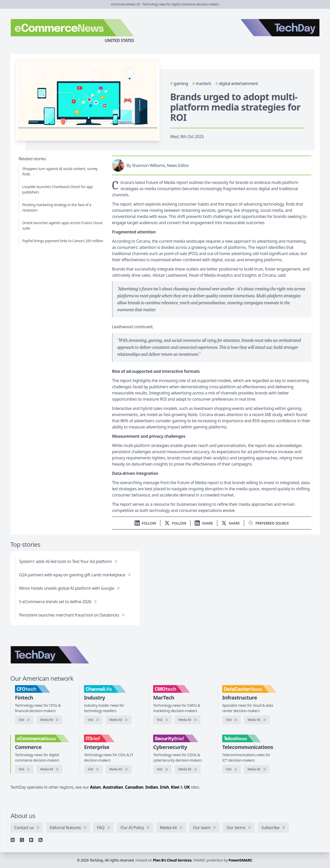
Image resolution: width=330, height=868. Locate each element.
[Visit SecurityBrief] (162, 769)
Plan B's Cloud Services (172, 860)
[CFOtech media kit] (49, 720)
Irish (165, 787)
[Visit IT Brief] (93, 769)
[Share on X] (231, 523)
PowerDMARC (241, 860)
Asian (95, 787)
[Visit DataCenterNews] (232, 720)
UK (187, 787)
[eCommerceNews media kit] (49, 769)
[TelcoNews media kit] (257, 769)
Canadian (134, 787)
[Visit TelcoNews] (232, 769)
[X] (22, 840)
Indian (152, 787)
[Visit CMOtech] (162, 720)
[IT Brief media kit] (119, 769)
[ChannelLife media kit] (119, 720)
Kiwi (175, 787)
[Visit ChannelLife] (93, 720)
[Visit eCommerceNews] (24, 769)
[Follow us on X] (175, 523)
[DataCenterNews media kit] (257, 720)
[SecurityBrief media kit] (188, 769)
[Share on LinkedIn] (204, 523)
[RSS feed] (40, 840)
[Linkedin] (13, 840)
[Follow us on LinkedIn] (145, 523)
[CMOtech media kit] (188, 720)
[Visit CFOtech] (24, 720)
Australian (113, 787)
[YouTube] (31, 840)
